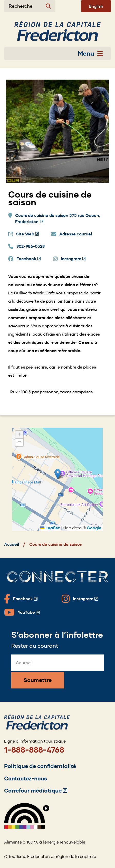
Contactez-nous (26, 778)
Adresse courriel (76, 234)
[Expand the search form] (30, 6)
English (96, 6)
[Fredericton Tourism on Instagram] (80, 599)
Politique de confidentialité (40, 766)
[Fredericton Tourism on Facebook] (21, 599)
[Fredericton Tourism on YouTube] (22, 612)
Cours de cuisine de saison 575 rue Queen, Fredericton (58, 219)
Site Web (27, 234)
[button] (58, 474)
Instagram (73, 259)
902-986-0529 (31, 246)
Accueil (12, 544)
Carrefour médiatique (36, 791)
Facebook (29, 259)
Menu (90, 54)
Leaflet (50, 528)
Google (94, 528)
